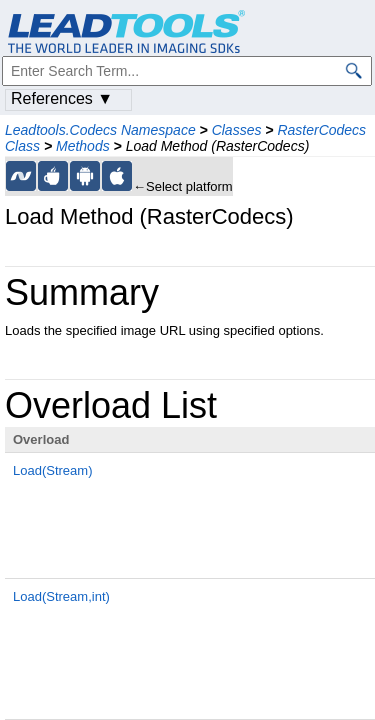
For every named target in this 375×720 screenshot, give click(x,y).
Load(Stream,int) (61, 596)
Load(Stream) (52, 470)
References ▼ (62, 98)
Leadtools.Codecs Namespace (100, 130)
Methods (83, 146)
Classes (237, 130)
